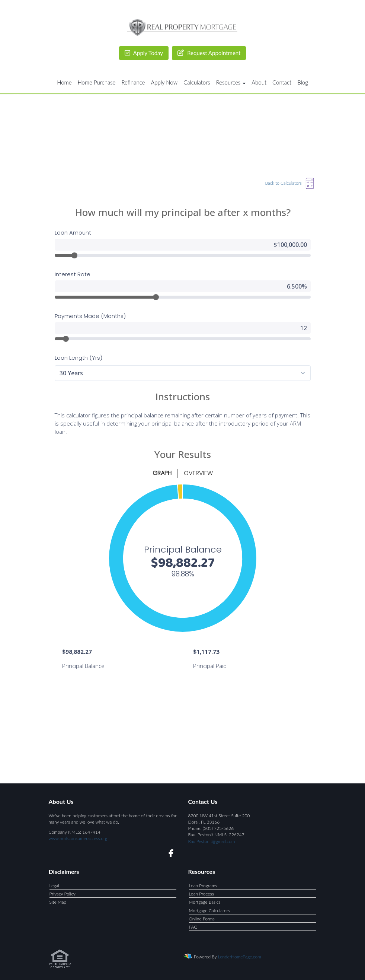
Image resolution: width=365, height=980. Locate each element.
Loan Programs (203, 886)
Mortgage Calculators (210, 911)
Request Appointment (209, 53)
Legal (54, 886)
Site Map (58, 902)
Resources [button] (231, 82)
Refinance (133, 82)
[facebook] (169, 854)
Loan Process (201, 894)
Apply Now (164, 82)
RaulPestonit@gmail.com (212, 841)
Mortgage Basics (205, 902)
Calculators (197, 82)
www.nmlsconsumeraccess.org (78, 838)
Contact (282, 82)
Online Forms (202, 919)
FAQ (193, 927)
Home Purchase (97, 82)
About (259, 82)
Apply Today (144, 53)
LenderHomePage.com (240, 957)
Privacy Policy (63, 894)
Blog (303, 82)
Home (64, 82)
